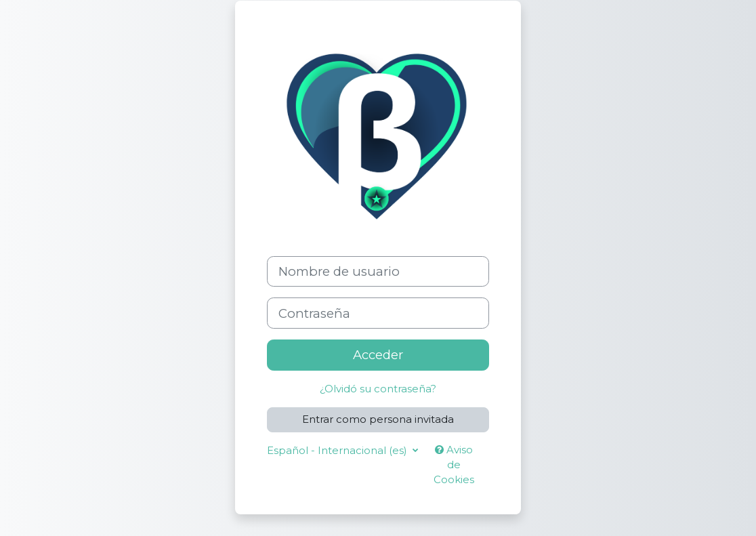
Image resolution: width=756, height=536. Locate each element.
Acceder (378, 355)
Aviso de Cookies (454, 465)
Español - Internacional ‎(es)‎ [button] (338, 451)
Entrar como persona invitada (378, 419)
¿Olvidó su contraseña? (378, 389)
